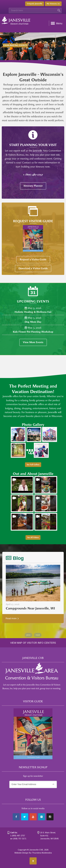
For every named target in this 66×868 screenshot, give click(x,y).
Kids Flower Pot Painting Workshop (33, 332)
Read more (12, 618)
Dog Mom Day (33, 322)
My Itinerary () (53, 4)
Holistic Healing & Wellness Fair (33, 312)
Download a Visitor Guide (33, 268)
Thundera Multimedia (42, 853)
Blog (15, 558)
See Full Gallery (33, 465)
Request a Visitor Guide (33, 260)
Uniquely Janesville (35, 4)
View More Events (33, 342)
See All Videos (33, 537)
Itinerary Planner (33, 186)
